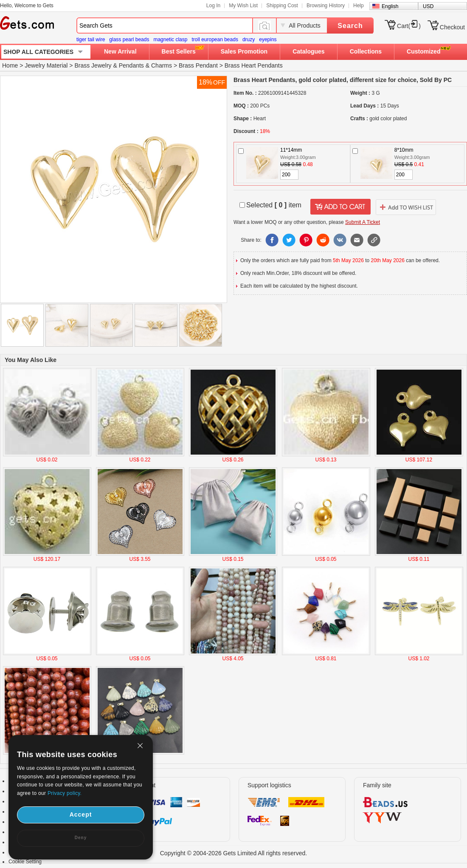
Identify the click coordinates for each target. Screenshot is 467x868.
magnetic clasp (170, 40)
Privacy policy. (65, 793)
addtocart (340, 207)
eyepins (268, 40)
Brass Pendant (198, 65)
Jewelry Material (46, 65)
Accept (81, 814)
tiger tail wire (91, 40)
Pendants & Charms (145, 65)
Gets (27, 23)
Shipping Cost (282, 6)
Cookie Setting (25, 862)
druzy (249, 40)
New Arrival (120, 51)
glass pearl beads (129, 40)
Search (350, 26)
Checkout (452, 27)
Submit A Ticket (363, 222)
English (390, 6)
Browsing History (326, 6)
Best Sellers (179, 51)
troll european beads (215, 40)
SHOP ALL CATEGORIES (38, 52)
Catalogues (308, 51)
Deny (81, 838)
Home (10, 65)
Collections (366, 51)
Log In (213, 6)
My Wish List (243, 6)
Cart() (409, 26)
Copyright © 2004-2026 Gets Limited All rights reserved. (234, 853)
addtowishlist (406, 207)
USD (428, 6)
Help (359, 6)
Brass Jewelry (93, 65)
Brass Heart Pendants (254, 65)
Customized (423, 51)
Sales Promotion (244, 51)
